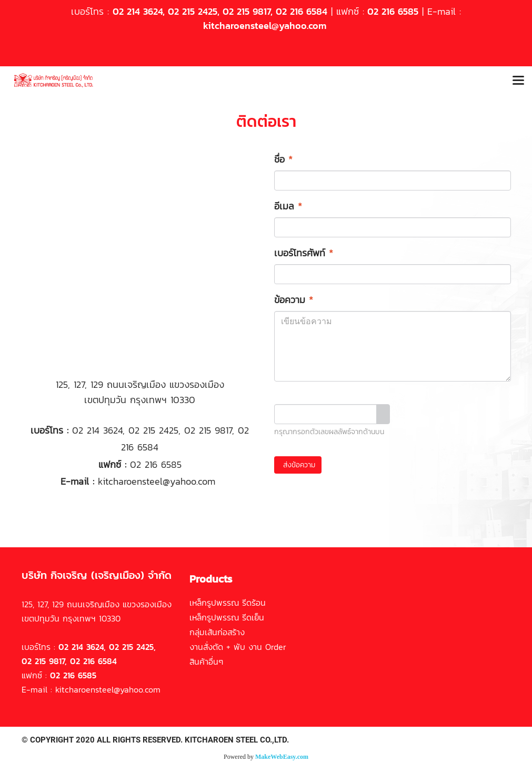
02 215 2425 (193, 11)
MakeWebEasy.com (282, 757)
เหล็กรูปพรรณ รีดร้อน (228, 603)
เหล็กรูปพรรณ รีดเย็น (227, 617)
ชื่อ (283, 159)
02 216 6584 (302, 11)
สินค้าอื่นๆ (206, 661)
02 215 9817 (247, 11)
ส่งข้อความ (298, 465)
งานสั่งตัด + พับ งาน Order (238, 647)
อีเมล (288, 206)
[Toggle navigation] (518, 81)
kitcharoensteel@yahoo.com (265, 26)
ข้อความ (294, 300)
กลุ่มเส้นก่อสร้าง (217, 632)
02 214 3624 (138, 11)
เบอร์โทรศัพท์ (304, 253)
